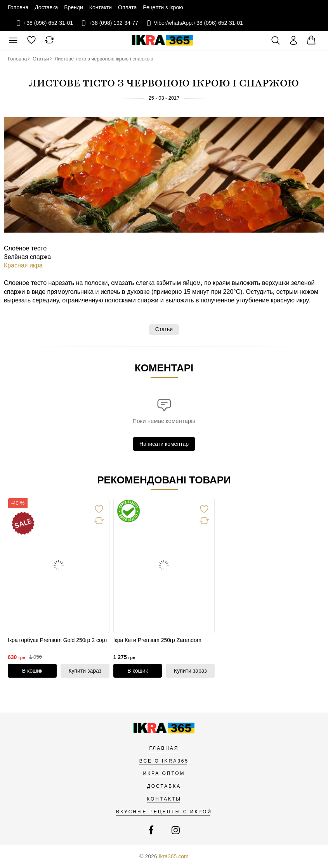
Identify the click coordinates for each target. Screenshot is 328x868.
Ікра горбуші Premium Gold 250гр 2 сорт (58, 640)
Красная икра (23, 265)
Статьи (164, 329)
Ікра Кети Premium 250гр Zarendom (157, 640)
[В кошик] (32, 671)
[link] (59, 565)
